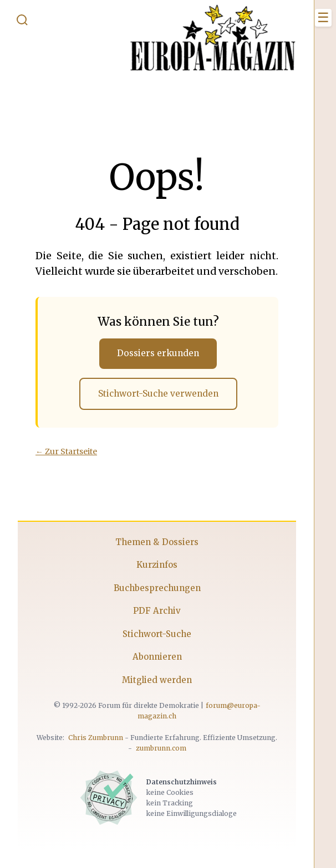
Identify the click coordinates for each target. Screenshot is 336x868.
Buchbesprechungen (157, 588)
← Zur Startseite (66, 451)
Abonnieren (157, 657)
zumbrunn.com (161, 748)
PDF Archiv (157, 611)
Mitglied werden (157, 680)
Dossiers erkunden (158, 353)
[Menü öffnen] (323, 18)
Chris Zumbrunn (96, 738)
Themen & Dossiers (157, 542)
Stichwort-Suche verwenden (158, 394)
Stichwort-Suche (157, 634)
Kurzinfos (157, 565)
